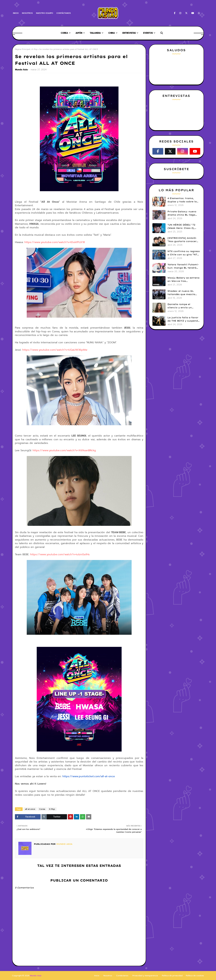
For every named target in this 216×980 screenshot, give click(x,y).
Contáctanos (122, 976)
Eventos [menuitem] (148, 33)
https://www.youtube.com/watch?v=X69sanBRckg (64, 450)
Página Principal (22, 49)
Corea (42, 809)
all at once (30, 809)
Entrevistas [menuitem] (129, 33)
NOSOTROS (27, 13)
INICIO (16, 13)
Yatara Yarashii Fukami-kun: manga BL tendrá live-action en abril (183, 266)
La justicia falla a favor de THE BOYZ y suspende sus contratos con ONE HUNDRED (183, 319)
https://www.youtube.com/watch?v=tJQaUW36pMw (55, 350)
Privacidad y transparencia (145, 976)
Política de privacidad (172, 976)
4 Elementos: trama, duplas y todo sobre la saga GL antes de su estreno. (182, 200)
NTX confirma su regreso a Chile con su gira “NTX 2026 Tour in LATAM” (184, 253)
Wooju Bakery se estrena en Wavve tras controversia (183, 280)
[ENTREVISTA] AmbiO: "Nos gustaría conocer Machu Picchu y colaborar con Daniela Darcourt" (182, 240)
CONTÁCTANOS (64, 13)
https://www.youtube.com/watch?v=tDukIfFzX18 (55, 242)
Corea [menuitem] (64, 33)
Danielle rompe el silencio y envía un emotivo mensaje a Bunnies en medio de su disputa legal (183, 306)
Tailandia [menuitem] (95, 33)
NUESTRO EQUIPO (45, 13)
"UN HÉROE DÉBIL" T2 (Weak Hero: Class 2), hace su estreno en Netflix (181, 227)
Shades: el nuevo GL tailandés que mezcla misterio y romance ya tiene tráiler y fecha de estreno (182, 293)
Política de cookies (195, 976)
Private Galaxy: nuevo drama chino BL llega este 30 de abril (182, 213)
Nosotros (108, 976)
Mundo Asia (21, 70)
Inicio (97, 976)
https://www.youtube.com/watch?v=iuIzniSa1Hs (60, 554)
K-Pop (35, 49)
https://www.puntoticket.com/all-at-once (89, 776)
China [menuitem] (112, 33)
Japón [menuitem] (79, 33)
